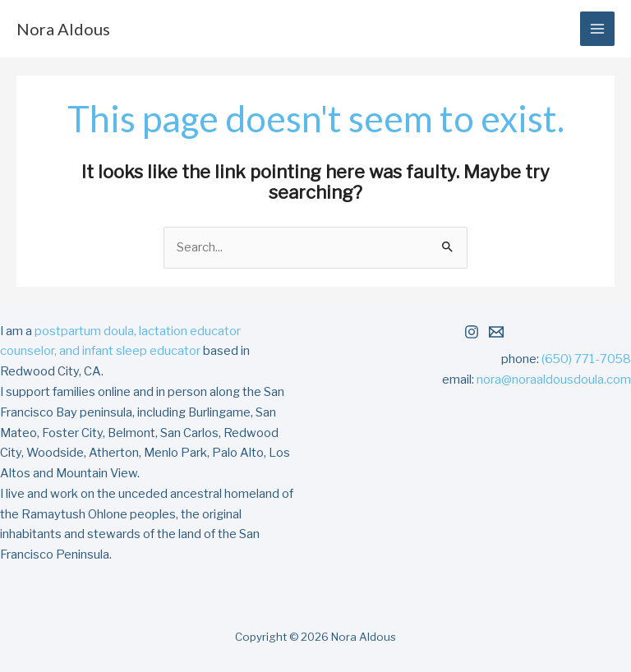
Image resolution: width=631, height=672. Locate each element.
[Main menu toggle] (597, 29)
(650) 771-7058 (586, 359)
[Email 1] (496, 332)
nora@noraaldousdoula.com (554, 380)
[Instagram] (472, 332)
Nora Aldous (63, 29)
